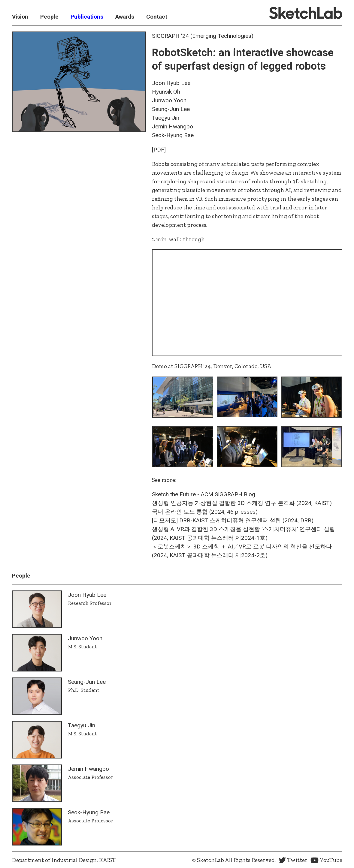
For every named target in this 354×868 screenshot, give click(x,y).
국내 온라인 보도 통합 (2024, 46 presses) (205, 512)
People (49, 17)
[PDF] (159, 150)
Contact (157, 17)
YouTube (326, 860)
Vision (20, 17)
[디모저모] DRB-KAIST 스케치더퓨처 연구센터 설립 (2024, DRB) (233, 520)
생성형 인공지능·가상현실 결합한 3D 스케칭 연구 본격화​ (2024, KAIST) (242, 503)
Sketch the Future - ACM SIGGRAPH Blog (204, 494)
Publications (87, 17)
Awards (125, 17)
